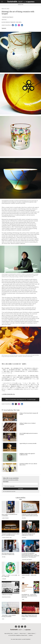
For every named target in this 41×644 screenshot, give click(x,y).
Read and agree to (9, 486)
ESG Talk (4, 557)
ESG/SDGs (24, 518)
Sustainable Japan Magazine (8, 17)
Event (3, 619)
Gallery (23, 578)
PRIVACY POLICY (23, 634)
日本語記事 (4, 579)
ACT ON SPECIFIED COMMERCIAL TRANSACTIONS (18, 635)
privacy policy (12, 486)
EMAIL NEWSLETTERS (9, 634)
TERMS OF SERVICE (31, 634)
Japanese (4, 28)
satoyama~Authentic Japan (7, 537)
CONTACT (16, 634)
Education (24, 619)
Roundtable (24, 537)
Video (23, 600)
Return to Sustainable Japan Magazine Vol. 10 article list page (21, 400)
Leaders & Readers (5, 518)
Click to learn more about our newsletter (11, 480)
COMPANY (31, 635)
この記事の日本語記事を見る (8, 394)
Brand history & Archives (6, 597)
